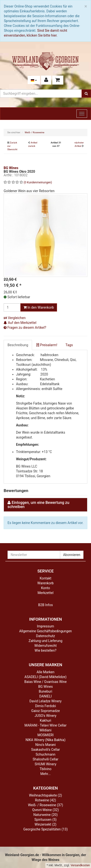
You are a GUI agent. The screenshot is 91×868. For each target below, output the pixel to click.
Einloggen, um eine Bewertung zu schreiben (38, 505)
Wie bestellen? (46, 650)
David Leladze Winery (45, 701)
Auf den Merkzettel (20, 323)
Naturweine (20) (45, 815)
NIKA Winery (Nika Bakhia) (45, 740)
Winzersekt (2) (46, 824)
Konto (45, 588)
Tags (69, 345)
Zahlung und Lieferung (45, 641)
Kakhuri (45, 720)
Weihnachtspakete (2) (46, 795)
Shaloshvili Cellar (45, 759)
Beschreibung (18, 345)
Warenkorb (45, 583)
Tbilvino (45, 769)
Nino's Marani (46, 745)
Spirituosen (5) (45, 820)
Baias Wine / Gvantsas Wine (45, 682)
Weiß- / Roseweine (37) (45, 805)
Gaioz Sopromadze (46, 711)
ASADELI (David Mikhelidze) (45, 677)
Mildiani (45, 730)
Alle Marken (46, 672)
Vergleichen (15, 318)
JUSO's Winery (46, 716)
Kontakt (45, 578)
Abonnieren (72, 555)
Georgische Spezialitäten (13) (45, 829)
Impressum (45, 626)
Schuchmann (45, 754)
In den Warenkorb (39, 307)
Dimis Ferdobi (46, 706)
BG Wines (46, 687)
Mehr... (45, 774)
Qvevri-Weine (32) (46, 810)
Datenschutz (45, 636)
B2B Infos (45, 605)
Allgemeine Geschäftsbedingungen (45, 631)
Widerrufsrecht (45, 646)
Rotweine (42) (45, 800)
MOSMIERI (45, 735)
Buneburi (45, 691)
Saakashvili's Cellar (45, 750)
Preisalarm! (47, 345)
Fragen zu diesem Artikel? (25, 328)
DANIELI (45, 696)
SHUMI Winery (45, 764)
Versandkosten (80, 865)
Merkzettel (46, 593)
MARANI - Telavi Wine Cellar (45, 725)
